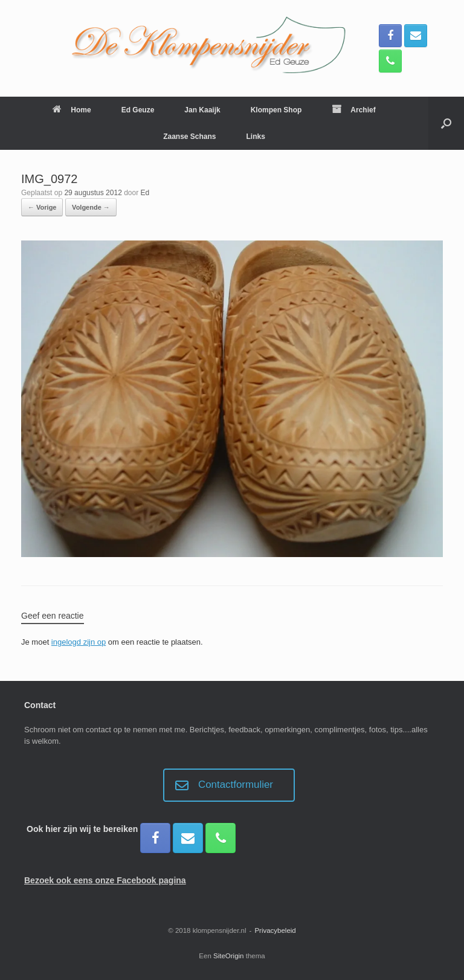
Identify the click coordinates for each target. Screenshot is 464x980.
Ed (145, 193)
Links (256, 137)
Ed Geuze (138, 110)
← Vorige (42, 207)
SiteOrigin (229, 956)
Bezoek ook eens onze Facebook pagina (105, 880)
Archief (353, 110)
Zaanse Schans (189, 137)
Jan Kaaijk (202, 110)
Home (72, 110)
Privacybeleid (275, 930)
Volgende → (91, 207)
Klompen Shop (276, 110)
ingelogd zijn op (79, 642)
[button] (446, 123)
